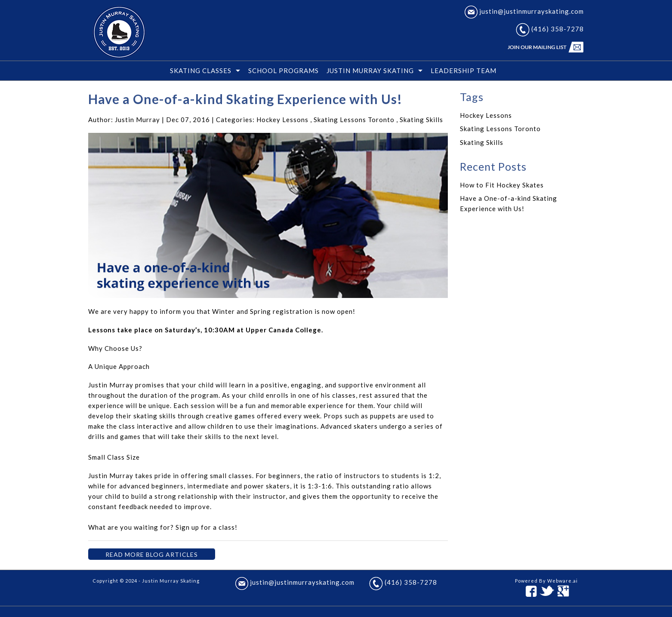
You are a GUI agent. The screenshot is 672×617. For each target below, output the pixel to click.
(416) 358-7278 (550, 29)
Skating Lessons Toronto (354, 120)
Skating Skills (421, 120)
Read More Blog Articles (152, 554)
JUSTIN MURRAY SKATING (370, 71)
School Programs (284, 71)
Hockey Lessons (282, 120)
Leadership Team (464, 71)
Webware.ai (563, 581)
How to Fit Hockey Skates (502, 185)
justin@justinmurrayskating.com (524, 11)
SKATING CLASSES (201, 71)
